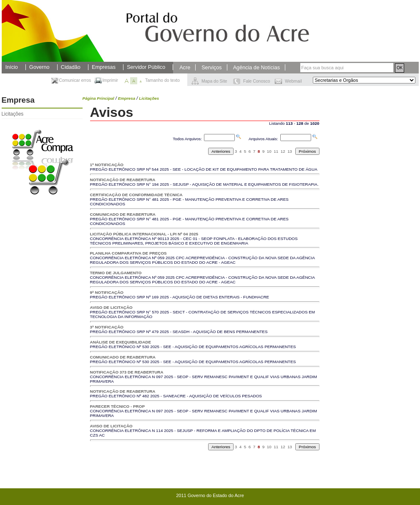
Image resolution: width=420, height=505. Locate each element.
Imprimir (110, 80)
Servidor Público (146, 67)
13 (290, 151)
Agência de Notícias (257, 68)
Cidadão (71, 67)
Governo (39, 67)
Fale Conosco (257, 81)
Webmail (293, 81)
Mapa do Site (214, 81)
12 (283, 151)
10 (269, 151)
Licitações (13, 114)
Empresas (104, 67)
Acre (185, 68)
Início (12, 67)
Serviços (211, 68)
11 (276, 151)
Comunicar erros (75, 80)
